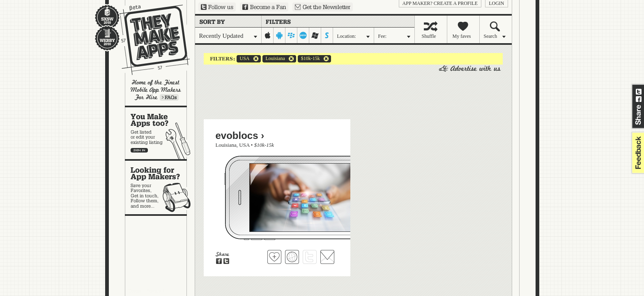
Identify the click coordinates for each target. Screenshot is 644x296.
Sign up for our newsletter (323, 7)
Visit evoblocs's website (292, 257)
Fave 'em (274, 257)
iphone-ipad (268, 35)
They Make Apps (149, 40)
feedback (637, 153)
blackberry (291, 35)
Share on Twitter (639, 92)
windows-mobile (315, 35)
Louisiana (274, 59)
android (279, 35)
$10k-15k (309, 59)
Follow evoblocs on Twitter (310, 257)
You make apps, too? (160, 133)
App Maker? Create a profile (440, 3)
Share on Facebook (639, 99)
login (496, 3)
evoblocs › (240, 135)
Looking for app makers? (160, 187)
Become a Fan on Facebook (264, 7)
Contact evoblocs (327, 257)
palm (303, 35)
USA (243, 59)
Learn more (169, 97)
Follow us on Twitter (217, 7)
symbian (327, 35)
